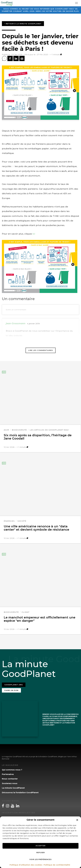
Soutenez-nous (10, 783)
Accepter (41, 846)
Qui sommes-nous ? (12, 770)
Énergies (9, 521)
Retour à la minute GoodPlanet (23, 24)
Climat (26, 612)
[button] (77, 820)
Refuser (41, 853)
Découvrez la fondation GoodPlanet (20, 792)
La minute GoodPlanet (13, 788)
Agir (6, 430)
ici (34, 234)
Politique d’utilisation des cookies (26, 865)
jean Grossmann (16, 323)
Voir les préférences (40, 859)
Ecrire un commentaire (16, 310)
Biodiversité (19, 430)
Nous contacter (10, 779)
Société (22, 521)
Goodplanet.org (14, 685)
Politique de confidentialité (57, 865)
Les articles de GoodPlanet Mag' (49, 430)
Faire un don (11, 690)
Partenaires (8, 774)
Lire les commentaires (41, 350)
